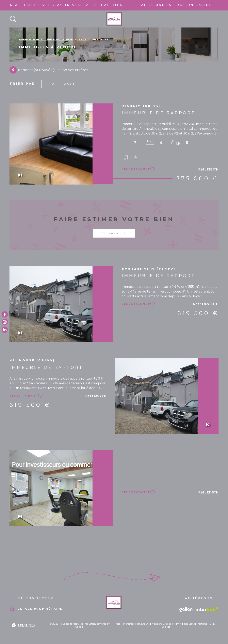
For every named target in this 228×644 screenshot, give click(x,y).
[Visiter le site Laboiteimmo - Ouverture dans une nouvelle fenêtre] (23, 625)
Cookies (166, 627)
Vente (82, 39)
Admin (178, 624)
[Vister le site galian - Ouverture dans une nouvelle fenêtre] (186, 610)
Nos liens (189, 624)
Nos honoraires (124, 624)
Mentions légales (162, 624)
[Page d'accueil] (114, 19)
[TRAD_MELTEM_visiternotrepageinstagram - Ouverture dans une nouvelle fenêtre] (5, 322)
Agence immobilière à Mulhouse (46, 39)
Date (69, 84)
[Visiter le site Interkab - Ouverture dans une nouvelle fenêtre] (207, 609)
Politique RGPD (206, 624)
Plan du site (142, 624)
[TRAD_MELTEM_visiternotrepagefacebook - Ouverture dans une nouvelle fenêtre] (5, 314)
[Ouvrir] (13, 19)
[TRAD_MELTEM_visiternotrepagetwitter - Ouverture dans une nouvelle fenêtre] (5, 330)
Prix (50, 84)
